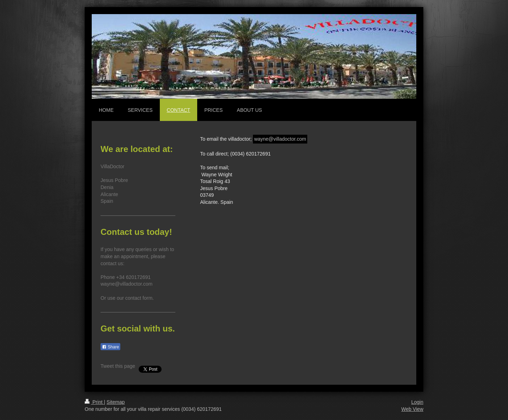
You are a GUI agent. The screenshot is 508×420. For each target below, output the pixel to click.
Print (94, 402)
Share (110, 347)
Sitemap (116, 402)
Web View (412, 409)
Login (417, 402)
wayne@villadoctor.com (280, 139)
